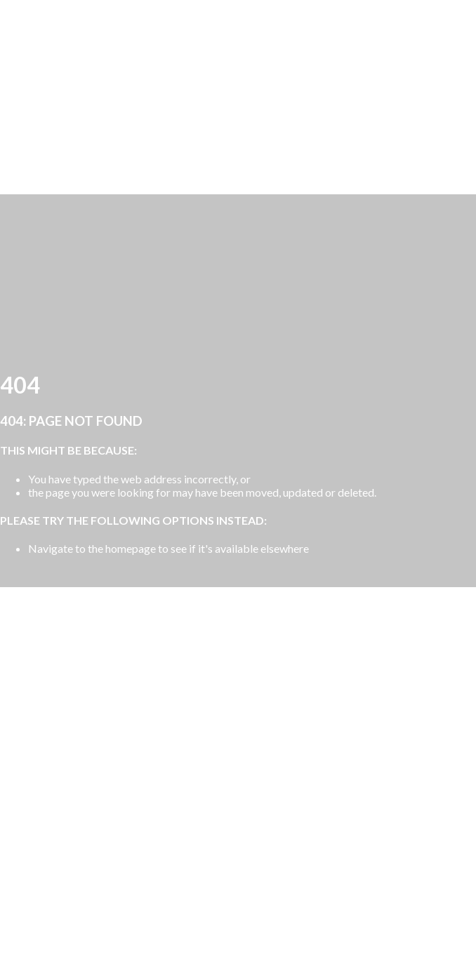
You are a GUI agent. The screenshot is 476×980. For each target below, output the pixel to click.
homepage (131, 548)
